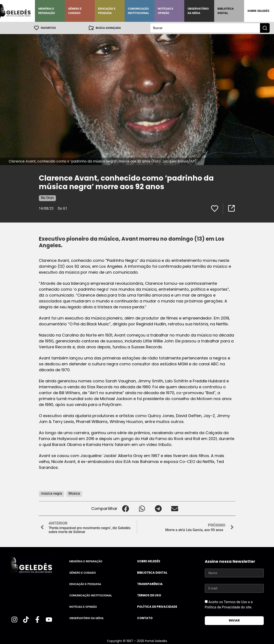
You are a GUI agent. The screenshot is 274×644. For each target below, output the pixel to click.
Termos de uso (149, 595)
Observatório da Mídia (198, 11)
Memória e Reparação (47, 11)
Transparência (150, 584)
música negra (52, 493)
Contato (145, 618)
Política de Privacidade (157, 607)
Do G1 (63, 208)
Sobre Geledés (258, 11)
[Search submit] (265, 28)
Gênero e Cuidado (75, 11)
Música (74, 493)
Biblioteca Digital (226, 11)
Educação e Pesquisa (107, 11)
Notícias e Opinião (166, 11)
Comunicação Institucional (139, 11)
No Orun (47, 198)
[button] (126, 508)
